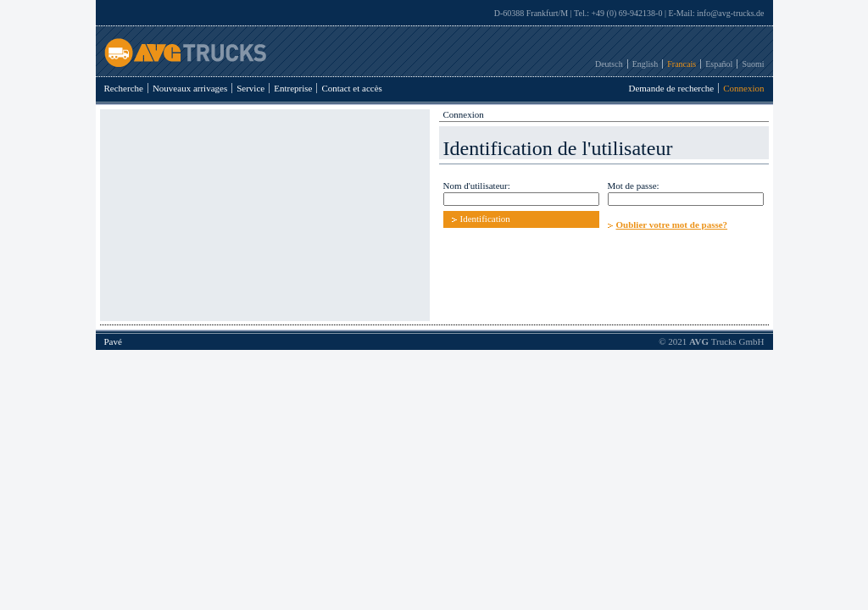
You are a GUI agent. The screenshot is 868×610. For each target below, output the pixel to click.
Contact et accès (351, 88)
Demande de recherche (671, 88)
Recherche (124, 88)
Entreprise (293, 88)
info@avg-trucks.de (730, 13)
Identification (485, 219)
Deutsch (609, 64)
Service (250, 88)
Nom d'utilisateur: (477, 186)
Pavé (113, 341)
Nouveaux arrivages (190, 88)
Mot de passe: (634, 186)
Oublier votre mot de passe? (672, 225)
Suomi (753, 64)
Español (719, 64)
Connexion (743, 88)
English (645, 64)
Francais (682, 64)
